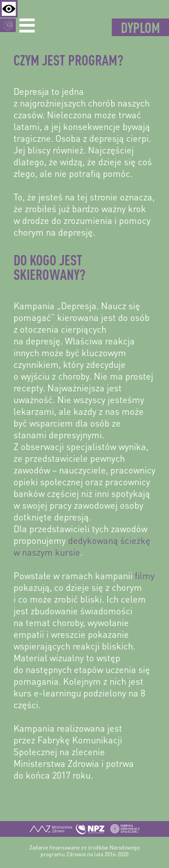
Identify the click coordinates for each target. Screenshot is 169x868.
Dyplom (140, 27)
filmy (145, 577)
